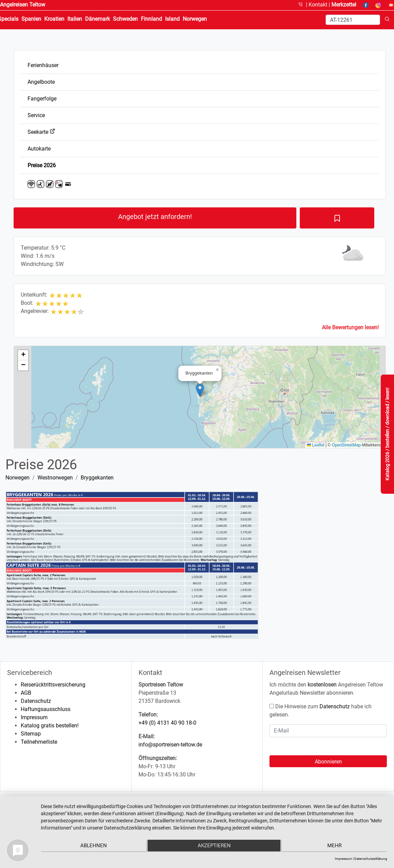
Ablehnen (93, 846)
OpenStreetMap (346, 445)
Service (36, 115)
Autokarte (39, 149)
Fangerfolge (42, 99)
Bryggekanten (97, 478)
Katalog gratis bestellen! (50, 725)
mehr (335, 846)
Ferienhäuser (43, 65)
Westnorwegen (55, 478)
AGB (26, 693)
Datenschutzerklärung (371, 859)
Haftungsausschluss (46, 709)
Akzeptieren (214, 846)
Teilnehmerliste (39, 742)
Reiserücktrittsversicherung (53, 685)
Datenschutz (36, 701)
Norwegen (18, 478)
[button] (200, 390)
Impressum (34, 717)
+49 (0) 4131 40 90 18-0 (167, 723)
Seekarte (41, 132)
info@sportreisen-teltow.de (170, 745)
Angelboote (41, 82)
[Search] (353, 20)
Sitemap (31, 734)
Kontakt (319, 5)
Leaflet (316, 445)
